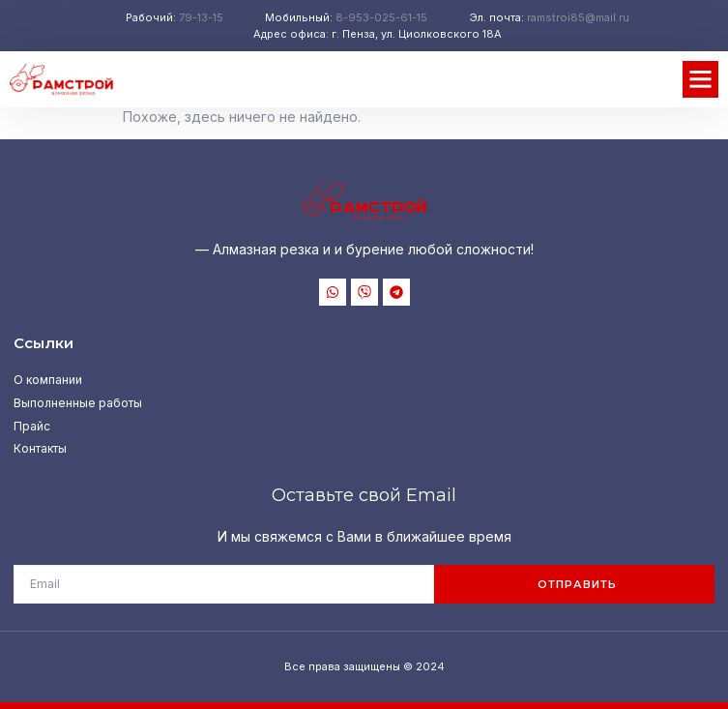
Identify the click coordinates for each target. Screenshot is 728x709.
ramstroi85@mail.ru (578, 17)
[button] (701, 79)
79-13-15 (201, 17)
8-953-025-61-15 (381, 17)
